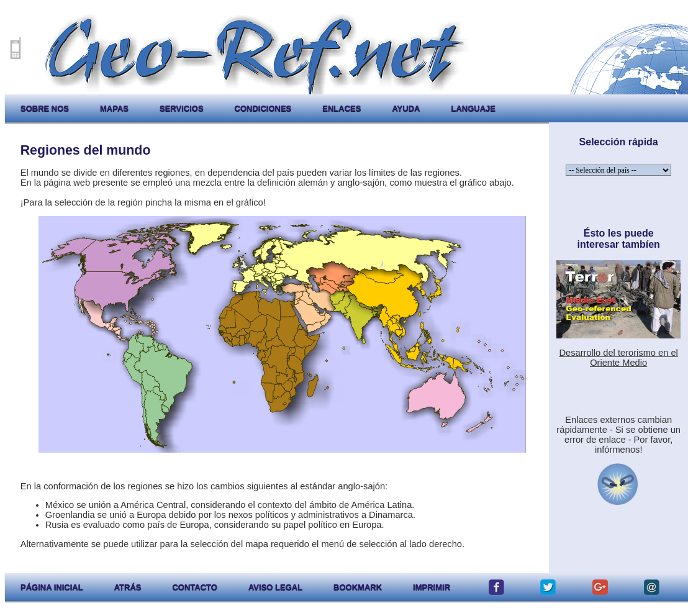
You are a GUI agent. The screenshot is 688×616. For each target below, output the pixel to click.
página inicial (52, 587)
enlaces (342, 108)
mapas (114, 108)
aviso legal (275, 587)
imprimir (432, 587)
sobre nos (45, 108)
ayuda (406, 108)
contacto (194, 587)
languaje (473, 108)
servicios (182, 108)
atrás (128, 587)
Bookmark (358, 587)
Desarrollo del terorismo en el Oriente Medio (618, 358)
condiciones (263, 108)
